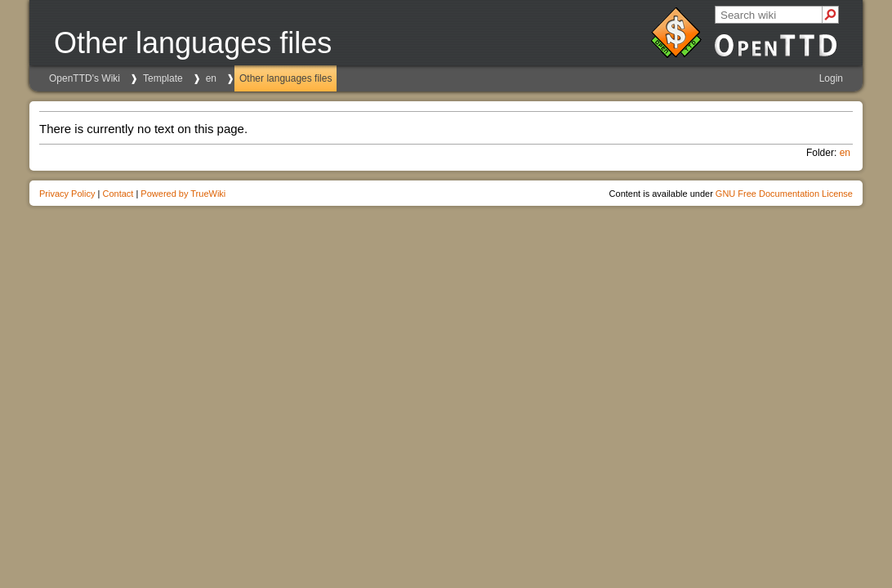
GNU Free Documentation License (784, 194)
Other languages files (285, 78)
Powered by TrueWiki (183, 194)
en (211, 78)
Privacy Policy (67, 194)
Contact (118, 194)
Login (831, 78)
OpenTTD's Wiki (85, 78)
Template (163, 78)
